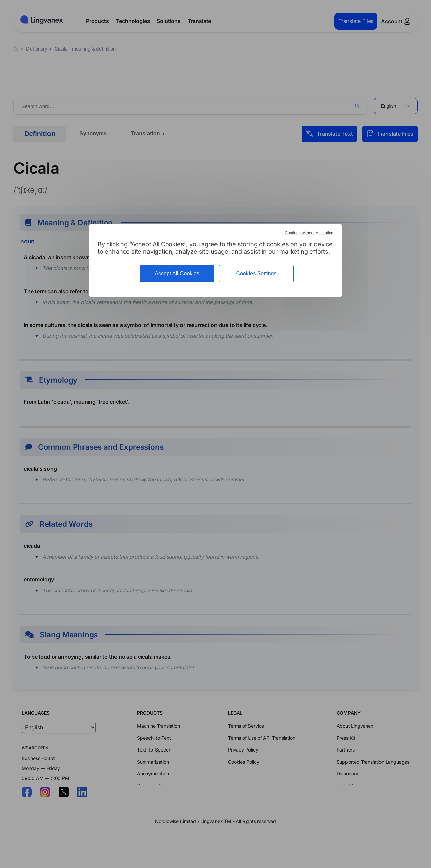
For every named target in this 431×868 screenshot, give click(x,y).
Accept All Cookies (177, 274)
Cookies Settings (256, 274)
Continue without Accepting (309, 233)
